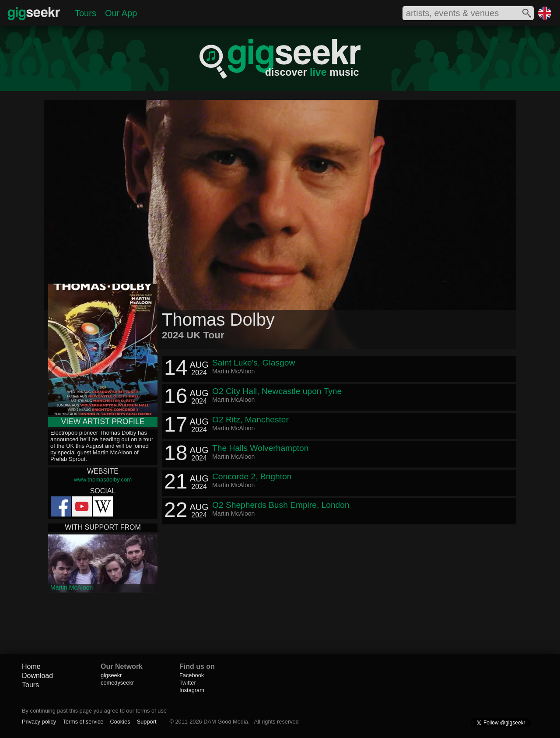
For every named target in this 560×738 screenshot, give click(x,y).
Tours (86, 13)
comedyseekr (117, 683)
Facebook (192, 675)
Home (31, 666)
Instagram (192, 690)
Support (147, 722)
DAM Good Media (226, 722)
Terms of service (83, 722)
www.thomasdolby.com (103, 480)
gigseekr (111, 675)
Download (37, 676)
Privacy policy (39, 722)
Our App (121, 13)
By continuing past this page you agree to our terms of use (94, 711)
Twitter (188, 683)
